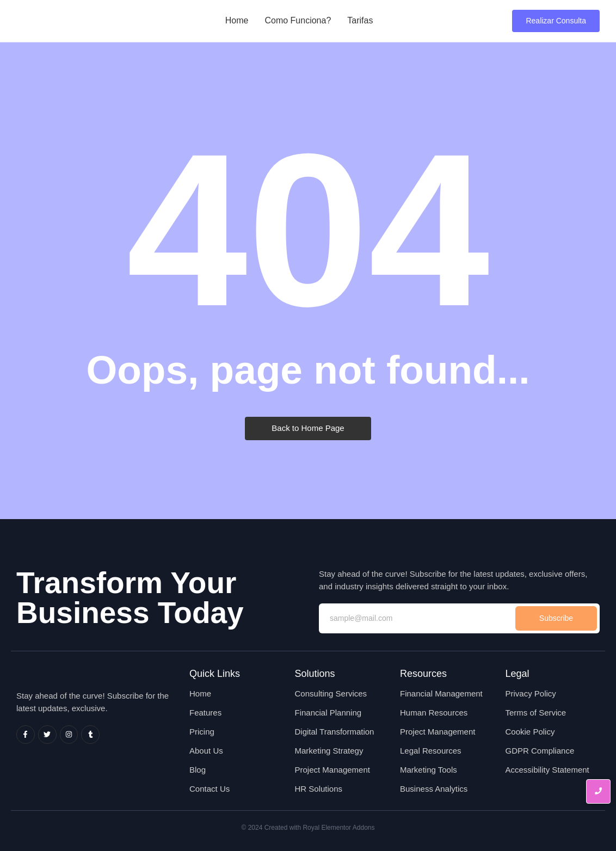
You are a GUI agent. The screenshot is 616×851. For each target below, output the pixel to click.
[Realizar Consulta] (556, 21)
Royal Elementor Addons (338, 828)
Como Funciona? (298, 20)
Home (237, 20)
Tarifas (360, 20)
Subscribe (556, 618)
